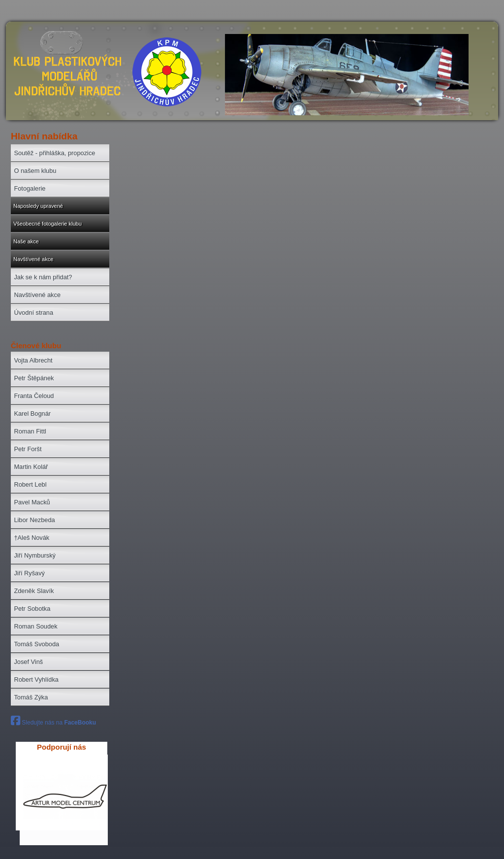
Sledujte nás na (53, 723)
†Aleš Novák (31, 538)
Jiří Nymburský (35, 555)
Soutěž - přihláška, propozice (54, 153)
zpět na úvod (66, 76)
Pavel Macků (32, 502)
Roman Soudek (35, 626)
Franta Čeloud (34, 396)
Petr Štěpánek (34, 378)
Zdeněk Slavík (34, 591)
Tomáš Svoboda (36, 644)
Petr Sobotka (32, 609)
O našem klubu (35, 171)
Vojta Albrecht (33, 360)
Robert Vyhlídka (36, 679)
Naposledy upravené (38, 206)
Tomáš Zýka (31, 697)
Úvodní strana (33, 313)
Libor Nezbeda (34, 520)
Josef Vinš (28, 662)
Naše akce (26, 241)
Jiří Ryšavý (29, 573)
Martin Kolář (31, 467)
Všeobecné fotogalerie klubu (47, 224)
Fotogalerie (30, 188)
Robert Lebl (30, 484)
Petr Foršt (28, 449)
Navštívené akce (33, 259)
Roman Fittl (30, 431)
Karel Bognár (32, 413)
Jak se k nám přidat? (43, 277)
